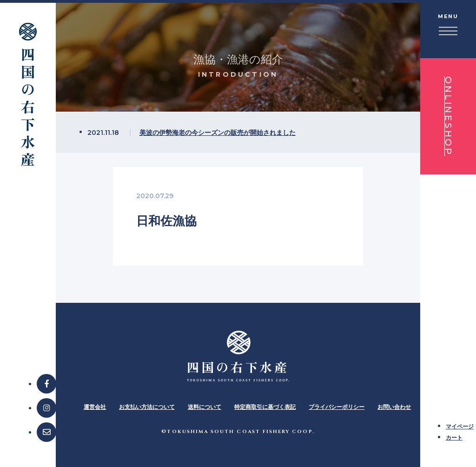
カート (454, 437)
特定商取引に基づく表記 (265, 407)
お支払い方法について (147, 407)
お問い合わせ (394, 407)
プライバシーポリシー (337, 407)
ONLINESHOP (448, 116)
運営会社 (95, 407)
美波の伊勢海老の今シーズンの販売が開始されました (218, 132)
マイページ (460, 426)
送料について (205, 407)
